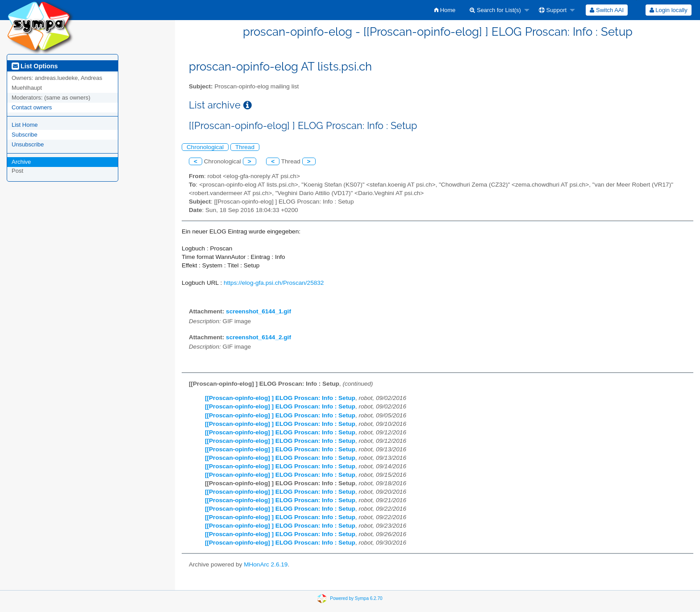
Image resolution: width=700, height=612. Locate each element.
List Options (35, 66)
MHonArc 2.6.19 (266, 564)
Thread (245, 147)
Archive (21, 162)
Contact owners (32, 107)
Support (553, 10)
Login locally (669, 10)
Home (445, 10)
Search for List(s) (495, 10)
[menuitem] (445, 10)
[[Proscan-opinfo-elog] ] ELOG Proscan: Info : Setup (280, 398)
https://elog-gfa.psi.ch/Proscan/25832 (274, 283)
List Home (25, 125)
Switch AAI (607, 10)
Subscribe (25, 135)
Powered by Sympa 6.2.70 (356, 598)
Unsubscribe (28, 144)
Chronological (205, 147)
